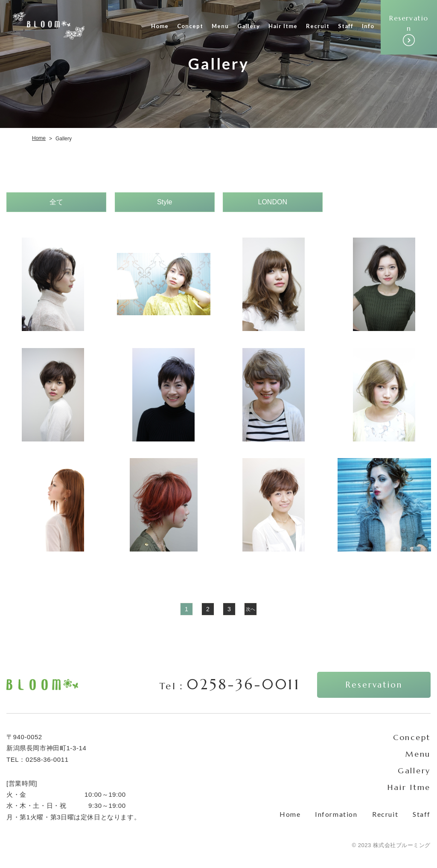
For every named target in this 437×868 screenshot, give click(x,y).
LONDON (273, 202)
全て (56, 202)
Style (164, 202)
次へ (251, 609)
